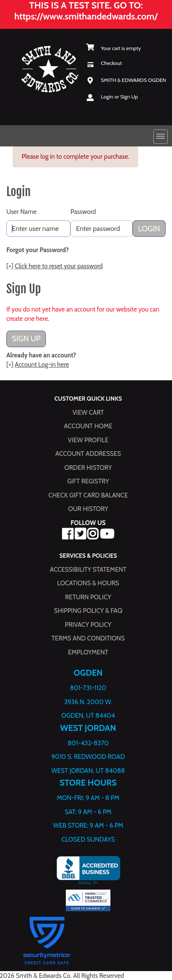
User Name (21, 212)
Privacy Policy (88, 624)
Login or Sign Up (120, 97)
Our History (88, 509)
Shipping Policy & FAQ (88, 611)
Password (83, 212)
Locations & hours (88, 583)
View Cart (88, 412)
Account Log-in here (42, 365)
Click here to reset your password (59, 266)
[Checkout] (104, 63)
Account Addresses (88, 454)
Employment (88, 652)
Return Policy (88, 597)
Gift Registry (88, 481)
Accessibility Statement (88, 569)
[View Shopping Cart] (114, 48)
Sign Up (26, 339)
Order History (88, 467)
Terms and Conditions (88, 638)
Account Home (88, 426)
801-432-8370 (88, 743)
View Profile (88, 440)
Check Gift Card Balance (88, 495)
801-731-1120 (88, 688)
